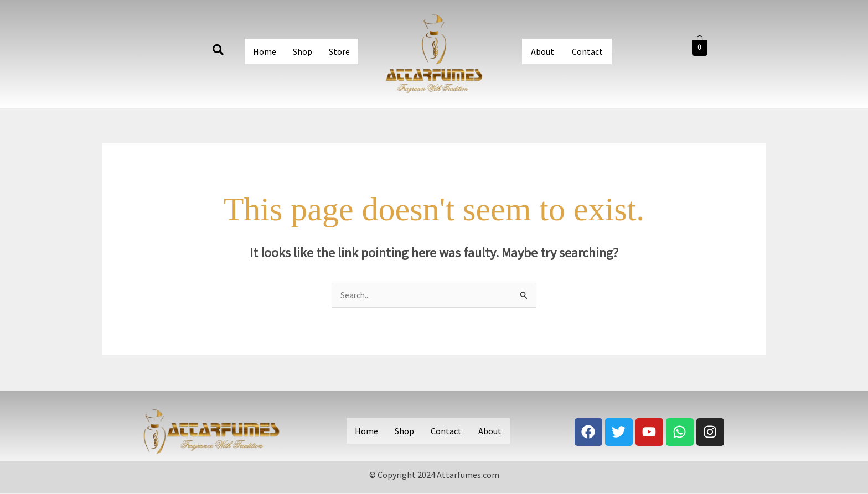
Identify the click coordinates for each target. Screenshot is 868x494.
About (542, 51)
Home (265, 51)
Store (339, 51)
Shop (303, 51)
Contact (587, 51)
